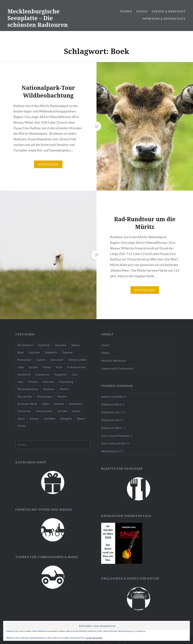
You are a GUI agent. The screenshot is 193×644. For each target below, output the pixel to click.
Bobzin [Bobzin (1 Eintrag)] (75, 345)
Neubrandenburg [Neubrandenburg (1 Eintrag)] (28, 389)
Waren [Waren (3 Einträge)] (81, 418)
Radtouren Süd (110, 420)
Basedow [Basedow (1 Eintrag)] (61, 345)
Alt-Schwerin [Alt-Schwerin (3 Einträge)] (25, 345)
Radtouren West (111, 428)
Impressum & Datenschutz (164, 19)
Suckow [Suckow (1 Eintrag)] (34, 418)
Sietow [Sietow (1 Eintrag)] (76, 411)
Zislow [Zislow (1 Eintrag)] (21, 426)
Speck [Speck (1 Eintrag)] (21, 418)
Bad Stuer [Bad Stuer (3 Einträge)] (44, 345)
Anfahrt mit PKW (112, 397)
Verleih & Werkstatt (169, 11)
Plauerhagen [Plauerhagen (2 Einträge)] (45, 396)
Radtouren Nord (111, 404)
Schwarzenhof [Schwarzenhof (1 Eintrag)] (44, 411)
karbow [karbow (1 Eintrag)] (33, 367)
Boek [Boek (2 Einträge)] (21, 352)
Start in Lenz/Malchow (115, 436)
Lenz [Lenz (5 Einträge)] (75, 374)
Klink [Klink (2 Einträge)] (59, 367)
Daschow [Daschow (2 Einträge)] (34, 352)
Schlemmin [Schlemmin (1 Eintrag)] (75, 404)
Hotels (142, 11)
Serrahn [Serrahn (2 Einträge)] (62, 411)
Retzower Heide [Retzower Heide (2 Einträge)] (27, 404)
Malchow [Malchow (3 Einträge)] (48, 382)
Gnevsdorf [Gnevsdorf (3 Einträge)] (57, 360)
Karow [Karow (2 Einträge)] (47, 367)
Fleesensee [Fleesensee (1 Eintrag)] (24, 360)
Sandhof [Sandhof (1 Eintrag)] (59, 404)
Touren (126, 11)
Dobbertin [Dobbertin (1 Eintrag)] (51, 352)
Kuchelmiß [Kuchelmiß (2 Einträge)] (24, 374)
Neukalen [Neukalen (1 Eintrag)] (49, 389)
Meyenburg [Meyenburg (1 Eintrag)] (66, 382)
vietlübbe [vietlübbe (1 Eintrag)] (50, 418)
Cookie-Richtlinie (94, 638)
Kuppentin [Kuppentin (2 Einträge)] (61, 374)
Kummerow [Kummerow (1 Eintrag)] (42, 374)
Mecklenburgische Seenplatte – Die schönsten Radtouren (38, 18)
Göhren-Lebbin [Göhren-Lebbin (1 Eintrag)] (77, 360)
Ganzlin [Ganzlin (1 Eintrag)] (41, 360)
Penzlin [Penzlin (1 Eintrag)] (64, 389)
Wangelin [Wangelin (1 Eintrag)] (66, 418)
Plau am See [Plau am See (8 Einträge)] (25, 396)
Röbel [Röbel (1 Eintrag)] (46, 404)
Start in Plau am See (113, 443)
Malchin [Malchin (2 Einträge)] (33, 382)
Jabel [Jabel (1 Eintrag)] (21, 367)
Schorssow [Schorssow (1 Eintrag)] (24, 411)
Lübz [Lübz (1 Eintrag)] (20, 382)
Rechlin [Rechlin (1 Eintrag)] (62, 396)
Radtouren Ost (110, 412)
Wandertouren (110, 451)
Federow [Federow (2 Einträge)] (67, 352)
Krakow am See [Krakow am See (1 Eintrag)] (76, 367)
